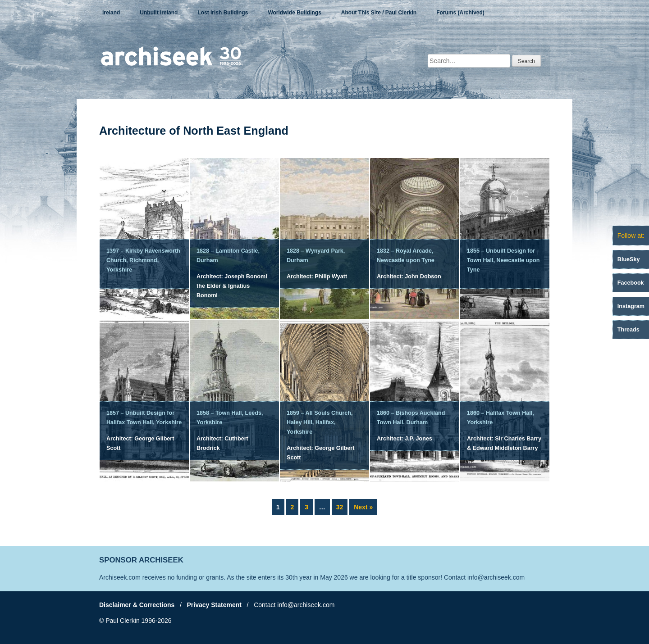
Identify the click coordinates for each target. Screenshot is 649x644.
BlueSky (629, 259)
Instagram (631, 306)
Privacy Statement (214, 605)
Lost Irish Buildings (223, 13)
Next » (363, 507)
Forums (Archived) (460, 13)
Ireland (111, 13)
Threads (628, 330)
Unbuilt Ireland (159, 13)
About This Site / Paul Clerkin (379, 13)
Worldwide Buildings (294, 13)
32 (342, 506)
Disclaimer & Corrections (137, 605)
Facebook (631, 283)
